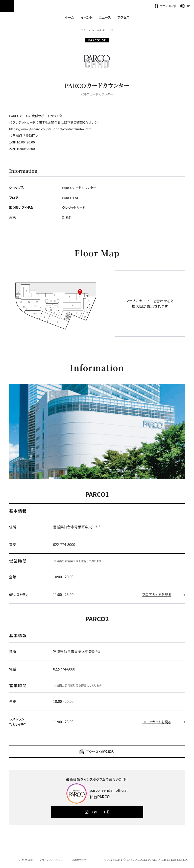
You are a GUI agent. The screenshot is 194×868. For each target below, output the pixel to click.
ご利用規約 (26, 860)
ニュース (105, 17)
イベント (86, 17)
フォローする (100, 812)
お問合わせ (79, 860)
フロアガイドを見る (157, 594)
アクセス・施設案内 (100, 752)
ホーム (69, 17)
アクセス (123, 17)
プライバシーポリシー (53, 860)
